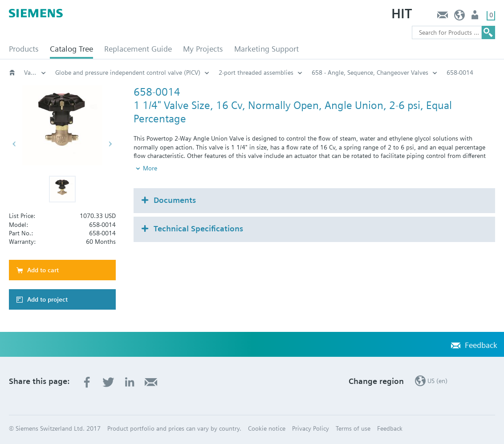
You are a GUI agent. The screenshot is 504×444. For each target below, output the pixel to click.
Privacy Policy (311, 428)
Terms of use (353, 428)
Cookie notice (267, 428)
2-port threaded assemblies (256, 73)
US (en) (460, 17)
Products (24, 49)
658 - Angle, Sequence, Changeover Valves (370, 73)
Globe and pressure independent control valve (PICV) (128, 73)
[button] (62, 189)
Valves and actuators (35, 73)
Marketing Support (266, 49)
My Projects (203, 49)
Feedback (442, 17)
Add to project (47, 299)
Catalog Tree (71, 49)
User (476, 17)
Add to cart (43, 270)
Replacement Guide (138, 49)
